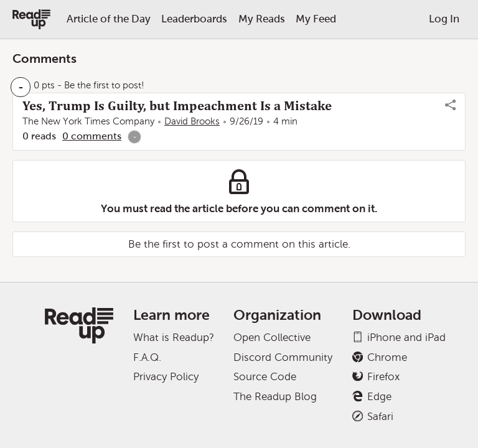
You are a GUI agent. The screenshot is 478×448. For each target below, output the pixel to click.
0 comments (92, 136)
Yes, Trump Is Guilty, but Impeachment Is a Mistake (177, 106)
